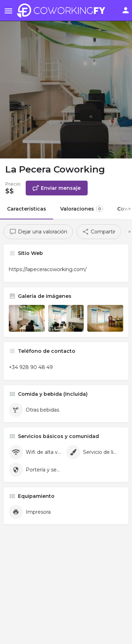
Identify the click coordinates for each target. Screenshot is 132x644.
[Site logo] (63, 11)
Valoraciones (82, 209)
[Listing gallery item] (27, 318)
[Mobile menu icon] (8, 11)
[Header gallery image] (66, 79)
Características (27, 209)
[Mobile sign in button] (126, 10)
